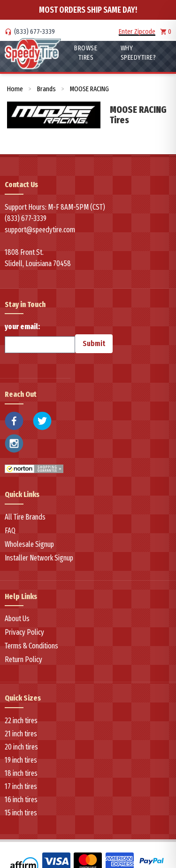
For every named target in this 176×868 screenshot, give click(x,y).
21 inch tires (21, 734)
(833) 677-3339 (34, 32)
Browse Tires (86, 53)
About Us (17, 619)
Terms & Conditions (31, 646)
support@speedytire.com (40, 230)
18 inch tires (21, 773)
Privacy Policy (24, 632)
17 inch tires (21, 786)
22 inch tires (21, 721)
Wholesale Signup (29, 544)
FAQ (10, 531)
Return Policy (23, 659)
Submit (94, 343)
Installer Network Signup (39, 558)
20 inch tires (21, 747)
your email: (40, 338)
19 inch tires (21, 760)
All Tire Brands (25, 517)
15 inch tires (21, 813)
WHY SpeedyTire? (138, 53)
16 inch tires (21, 800)
